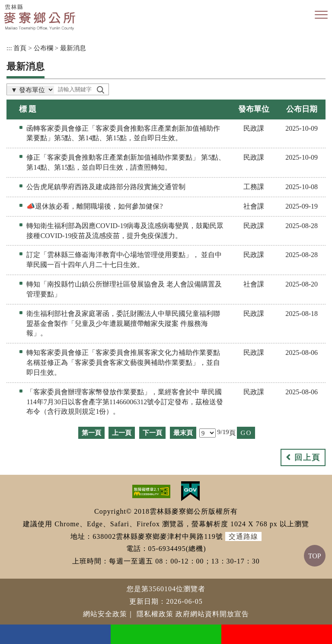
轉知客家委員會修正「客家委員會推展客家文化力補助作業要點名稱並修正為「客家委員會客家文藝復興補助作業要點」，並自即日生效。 (123, 362)
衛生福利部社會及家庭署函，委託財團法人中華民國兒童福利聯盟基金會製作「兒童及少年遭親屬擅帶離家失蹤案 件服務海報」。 (123, 324)
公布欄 (43, 48)
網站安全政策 (105, 614)
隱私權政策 (155, 614)
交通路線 (243, 536)
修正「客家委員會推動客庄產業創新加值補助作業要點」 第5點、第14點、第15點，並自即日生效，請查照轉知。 (126, 162)
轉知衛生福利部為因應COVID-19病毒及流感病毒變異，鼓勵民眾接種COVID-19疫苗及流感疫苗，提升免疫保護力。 (125, 231)
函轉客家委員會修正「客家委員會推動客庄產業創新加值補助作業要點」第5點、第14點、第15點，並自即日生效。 (123, 133)
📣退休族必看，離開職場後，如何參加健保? (94, 206)
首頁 (20, 48)
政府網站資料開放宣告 (212, 614)
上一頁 (122, 433)
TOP (315, 556)
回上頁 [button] (307, 457)
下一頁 (152, 433)
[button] (321, 15)
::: (9, 48)
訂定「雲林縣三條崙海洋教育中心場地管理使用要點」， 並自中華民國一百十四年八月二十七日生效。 (124, 260)
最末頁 (183, 433)
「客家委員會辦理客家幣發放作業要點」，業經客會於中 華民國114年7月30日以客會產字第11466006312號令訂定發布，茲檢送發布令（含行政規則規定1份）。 (125, 402)
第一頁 (91, 433)
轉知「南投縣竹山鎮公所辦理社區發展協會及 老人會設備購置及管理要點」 (124, 289)
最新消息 (73, 48)
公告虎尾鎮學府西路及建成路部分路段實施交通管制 (106, 187)
